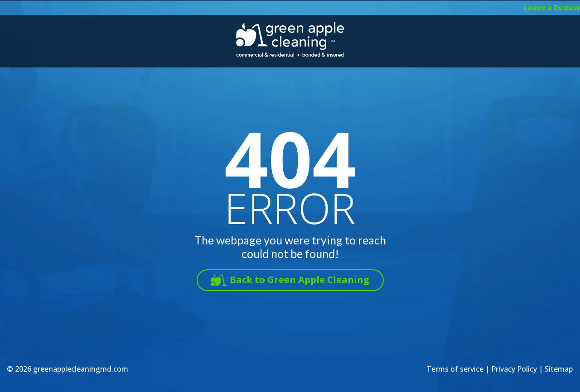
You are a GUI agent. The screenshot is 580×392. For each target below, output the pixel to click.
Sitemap (559, 369)
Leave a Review (552, 8)
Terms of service (455, 369)
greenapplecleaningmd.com (81, 369)
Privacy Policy (514, 369)
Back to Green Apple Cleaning (300, 280)
